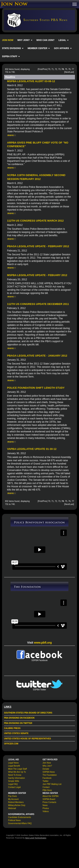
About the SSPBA (51, 796)
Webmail (12, 808)
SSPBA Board (49, 799)
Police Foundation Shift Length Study (36, 388)
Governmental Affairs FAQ (20, 823)
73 (59, 69)
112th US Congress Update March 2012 (35, 221)
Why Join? (47, 766)
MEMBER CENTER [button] (39, 48)
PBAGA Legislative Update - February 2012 (38, 246)
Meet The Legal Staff (17, 769)
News (45, 805)
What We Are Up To (17, 772)
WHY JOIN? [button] (25, 40)
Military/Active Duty (17, 805)
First (40, 69)
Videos (46, 811)
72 (56, 69)
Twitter (45, 781)
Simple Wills (14, 781)
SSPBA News (49, 772)
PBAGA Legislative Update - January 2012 (37, 356)
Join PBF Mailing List (52, 784)
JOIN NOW (8, 40)
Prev (45, 69)
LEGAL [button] (64, 40)
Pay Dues (12, 796)
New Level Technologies (36, 838)
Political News (14, 820)
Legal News (13, 763)
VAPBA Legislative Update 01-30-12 (32, 449)
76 (69, 69)
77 (73, 69)
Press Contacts (49, 802)
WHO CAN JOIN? (45, 40)
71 (53, 69)
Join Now (47, 763)
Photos (46, 808)
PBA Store (47, 790)
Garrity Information (17, 778)
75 (66, 69)
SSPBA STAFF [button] (11, 56)
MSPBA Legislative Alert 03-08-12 (31, 81)
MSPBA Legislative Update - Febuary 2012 (37, 275)
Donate (46, 769)
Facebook (47, 778)
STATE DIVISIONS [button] (13, 48)
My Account (13, 799)
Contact (46, 787)
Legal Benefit (14, 766)
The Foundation (50, 775)
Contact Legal (14, 787)
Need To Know (15, 775)
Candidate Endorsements (20, 817)
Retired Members (16, 802)
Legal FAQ (13, 784)
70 (49, 69)
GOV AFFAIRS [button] (63, 48)
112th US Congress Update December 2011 (38, 304)
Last (71, 72)
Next (67, 72)
